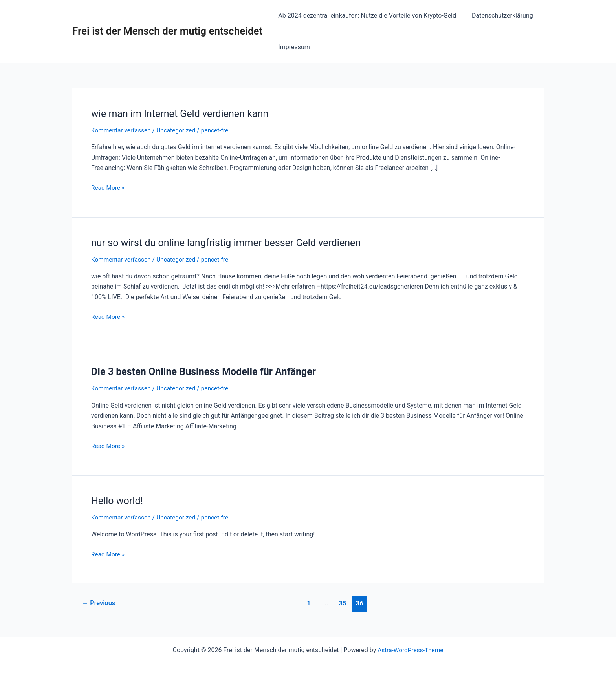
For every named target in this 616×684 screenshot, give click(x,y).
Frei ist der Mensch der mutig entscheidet (167, 31)
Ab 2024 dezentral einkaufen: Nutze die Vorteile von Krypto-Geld (366, 16)
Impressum (292, 47)
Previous (100, 603)
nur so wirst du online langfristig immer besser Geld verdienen (231, 243)
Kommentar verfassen (122, 130)
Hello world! (118, 501)
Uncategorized (179, 130)
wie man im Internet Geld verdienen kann (183, 113)
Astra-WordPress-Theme (411, 650)
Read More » (108, 187)
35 (344, 603)
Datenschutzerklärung (498, 16)
